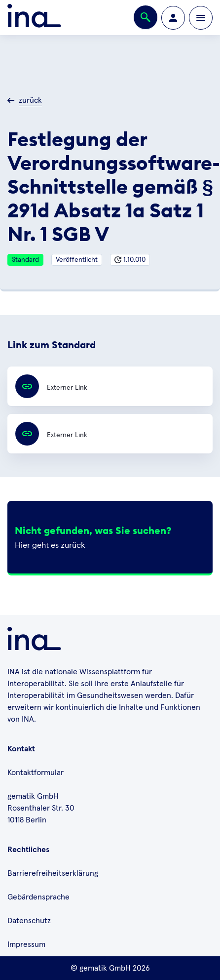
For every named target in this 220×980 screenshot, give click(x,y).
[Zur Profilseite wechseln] (173, 18)
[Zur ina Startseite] (34, 18)
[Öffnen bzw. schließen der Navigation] (201, 18)
